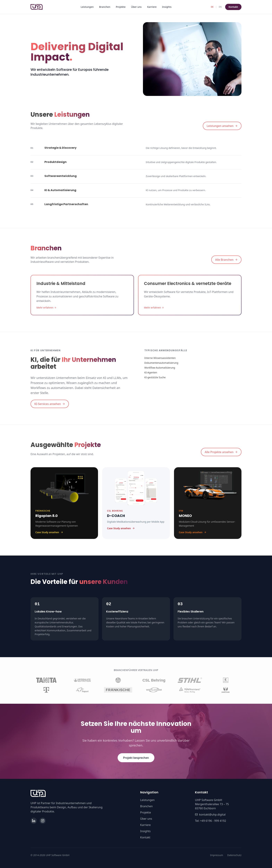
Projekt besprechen (136, 758)
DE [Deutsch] (212, 7)
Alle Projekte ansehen (221, 452)
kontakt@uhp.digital (210, 815)
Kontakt (233, 7)
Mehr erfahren (46, 308)
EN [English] (220, 7)
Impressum (217, 855)
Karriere (152, 7)
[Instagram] (43, 821)
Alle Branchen (226, 260)
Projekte (121, 7)
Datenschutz (234, 855)
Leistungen (87, 7)
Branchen (105, 7)
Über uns (136, 7)
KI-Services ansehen (50, 404)
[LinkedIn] (34, 821)
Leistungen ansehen (222, 126)
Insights (167, 7)
